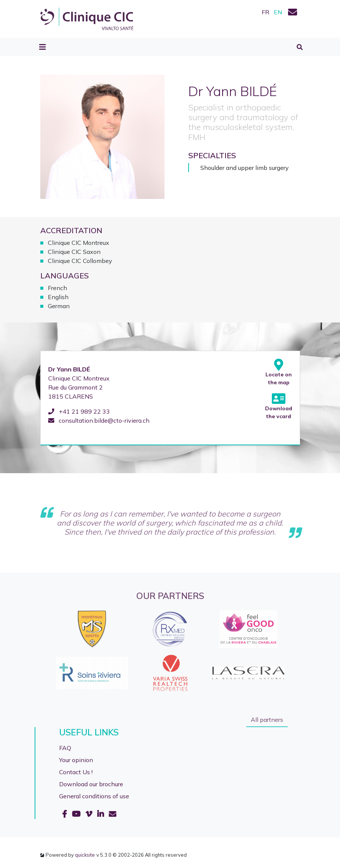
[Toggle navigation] (43, 47)
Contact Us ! (76, 772)
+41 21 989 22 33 (79, 411)
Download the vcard (279, 406)
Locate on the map (279, 372)
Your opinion (76, 760)
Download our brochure (91, 784)
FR (265, 12)
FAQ (65, 748)
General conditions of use (94, 796)
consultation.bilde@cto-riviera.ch (99, 420)
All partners (267, 720)
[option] (170, 651)
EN (278, 12)
